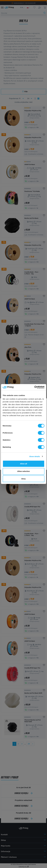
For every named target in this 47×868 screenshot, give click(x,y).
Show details (35, 456)
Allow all (23, 464)
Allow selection (23, 471)
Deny (23, 479)
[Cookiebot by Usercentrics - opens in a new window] (34, 387)
